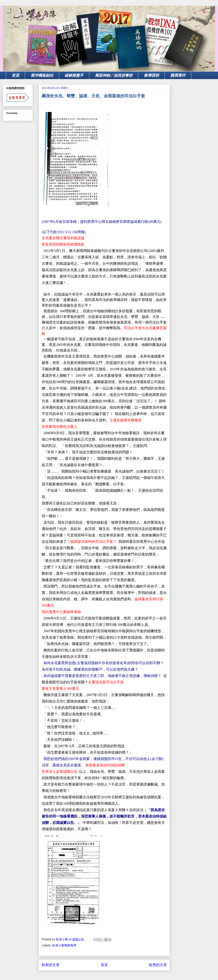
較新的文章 (51, 965)
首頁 (15, 75)
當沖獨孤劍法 (42, 75)
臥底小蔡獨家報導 (64, 945)
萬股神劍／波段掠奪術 (114, 75)
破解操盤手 (74, 75)
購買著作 (178, 75)
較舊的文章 (158, 965)
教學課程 (151, 75)
